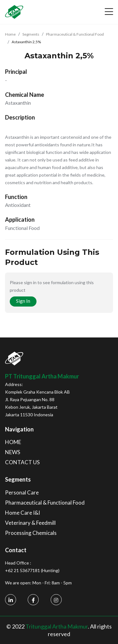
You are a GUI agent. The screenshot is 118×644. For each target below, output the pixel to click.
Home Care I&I (22, 513)
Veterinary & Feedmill (30, 523)
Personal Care (22, 492)
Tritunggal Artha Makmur (57, 626)
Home (10, 34)
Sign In (23, 301)
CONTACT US (22, 462)
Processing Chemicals (31, 533)
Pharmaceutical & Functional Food (75, 34)
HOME (13, 442)
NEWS (13, 452)
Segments (31, 34)
